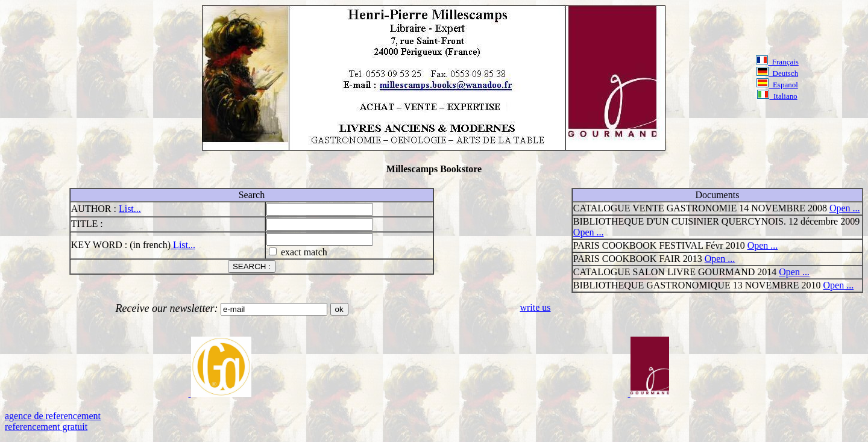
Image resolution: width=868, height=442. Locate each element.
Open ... (845, 208)
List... (130, 209)
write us (535, 307)
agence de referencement (53, 416)
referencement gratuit (46, 427)
